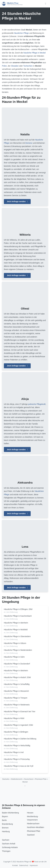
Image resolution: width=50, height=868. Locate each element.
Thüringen (6, 851)
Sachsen (6, 840)
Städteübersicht (17, 779)
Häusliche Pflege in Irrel (14, 752)
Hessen (30, 813)
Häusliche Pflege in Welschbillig (17, 746)
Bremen (5, 828)
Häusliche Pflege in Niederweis (17, 705)
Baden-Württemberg (10, 813)
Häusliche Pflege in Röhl (14, 718)
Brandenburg (7, 824)
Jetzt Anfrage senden (17, 201)
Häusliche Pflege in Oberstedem (17, 636)
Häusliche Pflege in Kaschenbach (18, 616)
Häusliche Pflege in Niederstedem (18, 650)
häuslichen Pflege (21, 33)
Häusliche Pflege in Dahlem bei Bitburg (20, 739)
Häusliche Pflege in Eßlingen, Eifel (18, 609)
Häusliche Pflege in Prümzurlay (17, 759)
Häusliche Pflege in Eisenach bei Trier (20, 712)
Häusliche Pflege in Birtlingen (16, 732)
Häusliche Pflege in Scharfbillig (17, 684)
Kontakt (15, 865)
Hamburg (6, 831)
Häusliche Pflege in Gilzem (15, 643)
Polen (4, 66)
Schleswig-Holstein (10, 847)
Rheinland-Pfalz (41, 779)
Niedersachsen (33, 824)
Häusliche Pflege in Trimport (16, 698)
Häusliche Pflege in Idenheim (16, 623)
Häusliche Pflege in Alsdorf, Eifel (17, 677)
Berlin (4, 820)
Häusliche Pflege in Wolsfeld (16, 630)
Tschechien (28, 66)
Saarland (31, 835)
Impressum (34, 865)
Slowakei (15, 66)
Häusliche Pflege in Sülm (14, 657)
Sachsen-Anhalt (9, 844)
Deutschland (29, 779)
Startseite (6, 779)
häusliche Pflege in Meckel (35, 53)
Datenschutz (24, 865)
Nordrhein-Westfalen (36, 827)
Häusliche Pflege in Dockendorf (17, 664)
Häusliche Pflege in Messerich (16, 691)
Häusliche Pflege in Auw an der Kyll (19, 766)
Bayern (5, 816)
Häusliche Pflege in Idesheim (16, 671)
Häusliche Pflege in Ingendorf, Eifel (18, 725)
